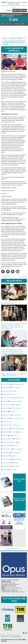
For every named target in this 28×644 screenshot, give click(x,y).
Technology (7, 463)
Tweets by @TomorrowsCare (13, 548)
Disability (6, 408)
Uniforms (15, 466)
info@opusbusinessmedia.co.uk (13, 587)
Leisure (5, 435)
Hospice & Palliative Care (11, 425)
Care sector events (9, 395)
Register (16, 31)
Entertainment (16, 408)
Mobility (17, 439)
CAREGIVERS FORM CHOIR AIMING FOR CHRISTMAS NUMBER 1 (12, 15)
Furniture (6, 418)
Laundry (14, 432)
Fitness (12, 412)
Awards (16, 24)
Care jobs (6, 388)
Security (6, 456)
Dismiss (9, 10)
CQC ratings (7, 384)
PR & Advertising (6, 31)
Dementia (17, 405)
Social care (7, 459)
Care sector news (9, 398)
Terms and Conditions (15, 637)
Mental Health (8, 439)
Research (6, 453)
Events (3, 28)
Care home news (18, 384)
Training (15, 463)
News (22, 24)
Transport (6, 466)
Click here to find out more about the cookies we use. (14, 6)
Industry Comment (16, 38)
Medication (13, 435)
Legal (20, 432)
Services (13, 456)
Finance (5, 412)
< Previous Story (6, 276)
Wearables (13, 470)
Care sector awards (10, 391)
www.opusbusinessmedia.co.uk (14, 589)
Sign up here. (8, 268)
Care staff (21, 398)
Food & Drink (7, 415)
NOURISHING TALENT (7, 303)
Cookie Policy (4, 637)
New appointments (9, 442)
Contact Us (5, 35)
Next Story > (23, 276)
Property (14, 446)
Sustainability (17, 459)
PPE (19, 442)
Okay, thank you (20, 10)
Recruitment (7, 449)
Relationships (18, 449)
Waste (5, 470)
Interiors (6, 432)
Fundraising (17, 415)
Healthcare (7, 422)
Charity (5, 401)
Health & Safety (17, 418)
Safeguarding (16, 453)
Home (3, 24)
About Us (9, 24)
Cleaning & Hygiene (16, 401)
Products (6, 446)
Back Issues (11, 28)
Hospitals (6, 429)
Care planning (16, 388)
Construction (7, 405)
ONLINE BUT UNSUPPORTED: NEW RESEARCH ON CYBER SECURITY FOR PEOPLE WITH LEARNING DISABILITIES (12, 351)
